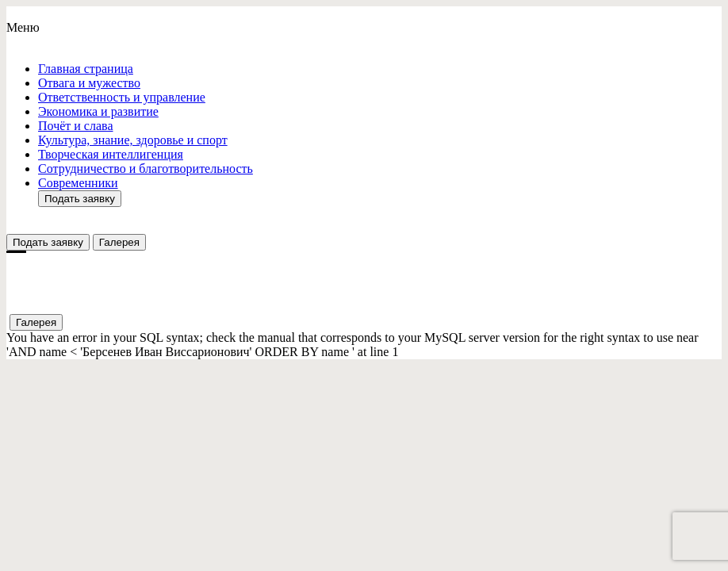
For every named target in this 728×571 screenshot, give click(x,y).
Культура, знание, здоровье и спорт (133, 140)
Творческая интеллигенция (111, 154)
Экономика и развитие (98, 111)
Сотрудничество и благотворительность (146, 169)
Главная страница (86, 69)
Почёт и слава (75, 126)
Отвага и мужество (89, 83)
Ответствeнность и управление (122, 97)
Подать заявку (80, 199)
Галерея (119, 242)
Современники (78, 183)
